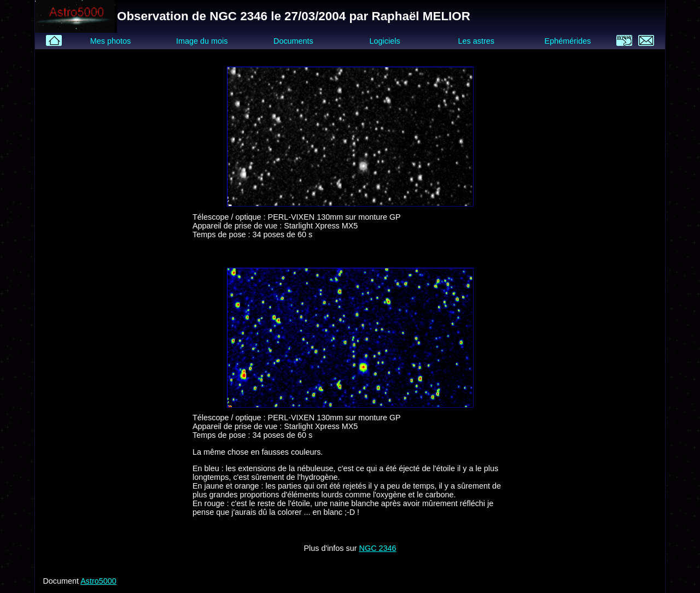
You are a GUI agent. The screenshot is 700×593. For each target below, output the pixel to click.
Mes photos (110, 41)
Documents (293, 41)
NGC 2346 (378, 548)
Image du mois (202, 41)
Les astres (476, 41)
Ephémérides (568, 41)
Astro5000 (98, 581)
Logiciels (385, 41)
